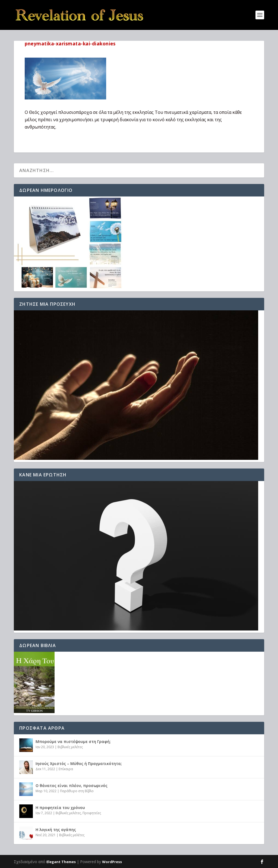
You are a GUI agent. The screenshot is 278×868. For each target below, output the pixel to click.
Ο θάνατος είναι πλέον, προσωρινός (72, 786)
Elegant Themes (61, 862)
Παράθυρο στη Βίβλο (77, 791)
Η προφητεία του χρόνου (60, 808)
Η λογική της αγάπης (56, 830)
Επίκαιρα (66, 769)
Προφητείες (92, 813)
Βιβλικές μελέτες (70, 747)
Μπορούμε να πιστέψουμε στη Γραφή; (73, 741)
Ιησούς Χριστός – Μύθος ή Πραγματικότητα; (79, 764)
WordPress (112, 862)
